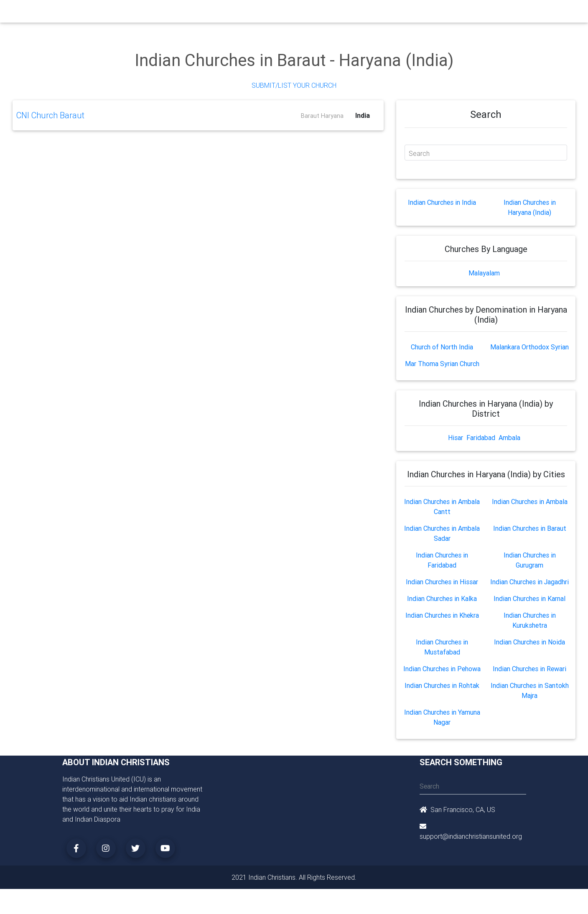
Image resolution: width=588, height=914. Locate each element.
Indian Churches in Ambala (530, 502)
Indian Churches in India (442, 202)
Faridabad (481, 438)
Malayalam (484, 273)
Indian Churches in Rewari (529, 669)
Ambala (509, 438)
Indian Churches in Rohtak (442, 685)
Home (143, 13)
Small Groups (239, 13)
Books (275, 13)
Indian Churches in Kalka (442, 598)
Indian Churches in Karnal (529, 598)
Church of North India (442, 347)
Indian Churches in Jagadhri (529, 582)
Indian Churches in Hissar (442, 582)
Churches (171, 13)
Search (419, 153)
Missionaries (359, 13)
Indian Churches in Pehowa (442, 669)
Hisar (456, 438)
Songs (393, 13)
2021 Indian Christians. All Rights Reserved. (294, 877)
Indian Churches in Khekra (442, 615)
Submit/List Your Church (294, 85)
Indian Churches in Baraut (530, 528)
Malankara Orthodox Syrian (529, 347)
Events (301, 13)
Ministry (202, 13)
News (326, 13)
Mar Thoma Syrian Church (442, 364)
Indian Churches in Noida (529, 642)
